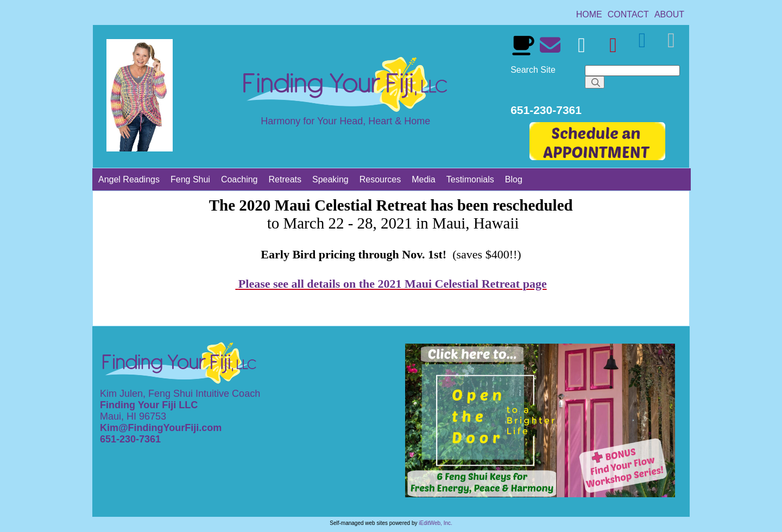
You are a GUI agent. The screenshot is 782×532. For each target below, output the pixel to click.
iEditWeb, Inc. (436, 523)
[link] (589, 14)
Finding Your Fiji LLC (150, 405)
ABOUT (669, 14)
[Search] (632, 71)
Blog (514, 179)
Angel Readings (129, 179)
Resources (380, 179)
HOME (589, 14)
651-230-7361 (132, 439)
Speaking (330, 179)
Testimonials (470, 179)
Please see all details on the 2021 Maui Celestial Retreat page (393, 284)
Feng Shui (190, 179)
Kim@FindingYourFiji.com (161, 428)
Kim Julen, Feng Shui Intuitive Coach (180, 394)
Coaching (239, 179)
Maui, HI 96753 (133, 416)
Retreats (285, 179)
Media (424, 179)
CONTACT (628, 14)
